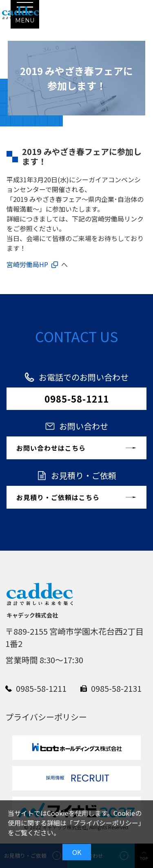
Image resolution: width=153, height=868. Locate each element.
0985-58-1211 (77, 399)
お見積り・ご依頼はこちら (58, 497)
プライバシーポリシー (106, 823)
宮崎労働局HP (27, 264)
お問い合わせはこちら (51, 448)
